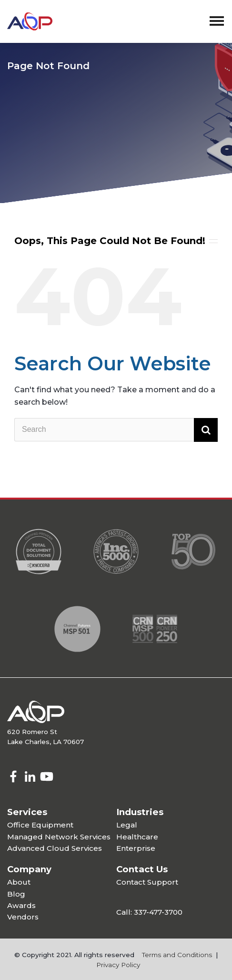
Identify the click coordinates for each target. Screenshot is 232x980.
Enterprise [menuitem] (136, 848)
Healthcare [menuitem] (137, 837)
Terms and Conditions (177, 955)
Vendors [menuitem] (23, 917)
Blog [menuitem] (16, 894)
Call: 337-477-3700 (149, 912)
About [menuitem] (19, 882)
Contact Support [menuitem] (147, 882)
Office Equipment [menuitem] (40, 825)
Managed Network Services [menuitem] (59, 837)
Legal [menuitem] (127, 825)
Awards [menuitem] (21, 905)
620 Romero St (32, 732)
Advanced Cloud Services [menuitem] (55, 848)
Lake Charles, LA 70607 (45, 742)
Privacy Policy (118, 965)
